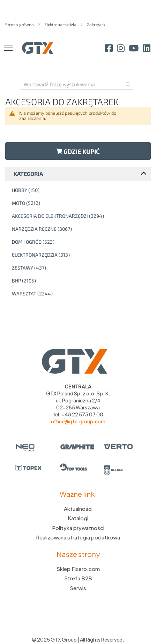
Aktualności (78, 509)
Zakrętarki (97, 24)
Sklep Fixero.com (78, 569)
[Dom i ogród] (80, 242)
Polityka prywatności (78, 528)
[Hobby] (80, 190)
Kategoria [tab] (28, 174)
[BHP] (80, 281)
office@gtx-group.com (78, 421)
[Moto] (80, 203)
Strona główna (20, 24)
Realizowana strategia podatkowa (78, 537)
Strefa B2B (78, 578)
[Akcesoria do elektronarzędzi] (80, 216)
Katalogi (78, 518)
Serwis (78, 588)
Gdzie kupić (78, 151)
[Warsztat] (80, 294)
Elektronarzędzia (61, 24)
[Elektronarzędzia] (80, 255)
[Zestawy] (80, 268)
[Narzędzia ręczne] (80, 229)
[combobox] (77, 84)
